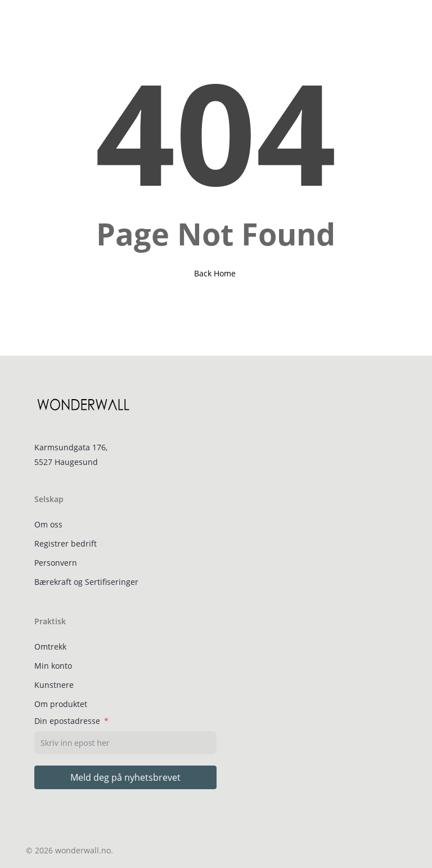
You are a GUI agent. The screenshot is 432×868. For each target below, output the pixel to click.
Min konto (53, 666)
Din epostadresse (67, 721)
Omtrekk (50, 646)
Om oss (48, 524)
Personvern (56, 563)
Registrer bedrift (66, 543)
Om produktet (61, 704)
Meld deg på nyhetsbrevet (125, 777)
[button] (32, 21)
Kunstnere (54, 685)
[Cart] (393, 21)
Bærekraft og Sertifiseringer (86, 582)
